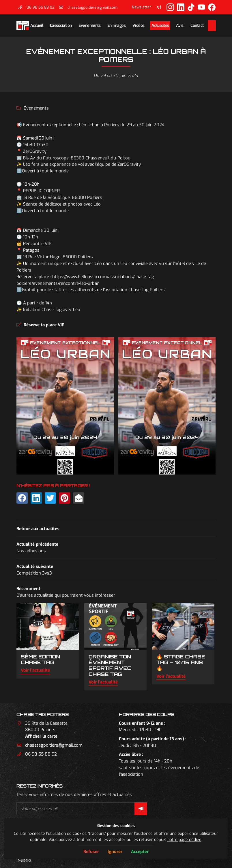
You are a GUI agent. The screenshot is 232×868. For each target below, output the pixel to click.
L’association (61, 25)
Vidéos (139, 25)
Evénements (89, 25)
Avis (180, 25)
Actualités (160, 25)
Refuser (91, 852)
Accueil (37, 25)
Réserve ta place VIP (44, 325)
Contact (197, 25)
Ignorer (115, 852)
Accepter (140, 852)
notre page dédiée (184, 839)
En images (117, 25)
